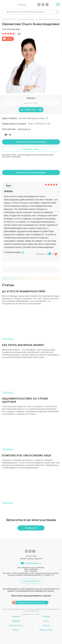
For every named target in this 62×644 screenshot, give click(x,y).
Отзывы (46, 616)
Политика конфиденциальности (14, 609)
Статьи (46, 625)
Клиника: (31, 98)
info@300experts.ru (33, 563)
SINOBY (38, 614)
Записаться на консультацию (31, 142)
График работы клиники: (14, 124)
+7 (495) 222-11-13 (32, 110)
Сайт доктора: (9, 129)
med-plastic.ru (24, 129)
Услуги (16, 630)
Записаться (31, 528)
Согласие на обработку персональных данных (43, 609)
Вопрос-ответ (46, 630)
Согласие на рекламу (31, 611)
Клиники (16, 616)
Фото (46, 621)
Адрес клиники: (10, 118)
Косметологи (16, 625)
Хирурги (16, 621)
